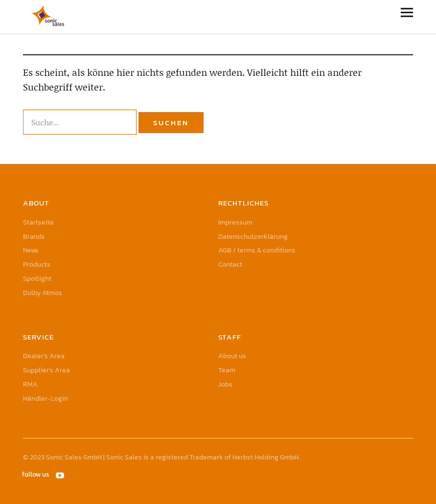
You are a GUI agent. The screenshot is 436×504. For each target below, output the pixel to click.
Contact (230, 264)
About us (232, 356)
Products (37, 264)
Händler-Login (46, 399)
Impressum (235, 222)
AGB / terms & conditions (257, 250)
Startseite (38, 222)
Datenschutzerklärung (253, 237)
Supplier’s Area (46, 370)
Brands (34, 237)
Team (227, 370)
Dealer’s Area (44, 356)
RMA (30, 384)
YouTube (61, 475)
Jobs (225, 384)
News (31, 250)
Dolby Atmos (43, 293)
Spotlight (37, 279)
